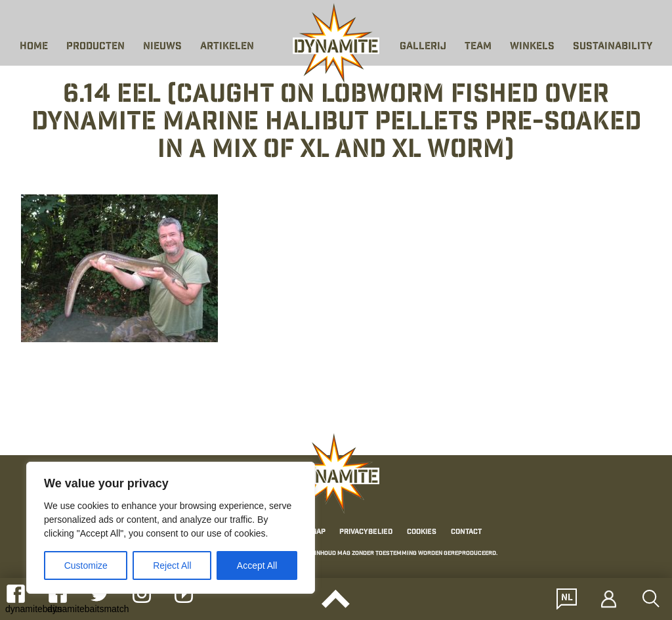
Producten (95, 47)
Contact (466, 533)
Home (34, 47)
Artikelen (227, 47)
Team (478, 47)
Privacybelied (366, 533)
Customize (86, 565)
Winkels (532, 47)
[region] (171, 528)
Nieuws (162, 47)
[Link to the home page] (336, 43)
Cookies (422, 533)
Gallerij (423, 47)
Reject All (172, 565)
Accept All (257, 565)
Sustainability (613, 47)
